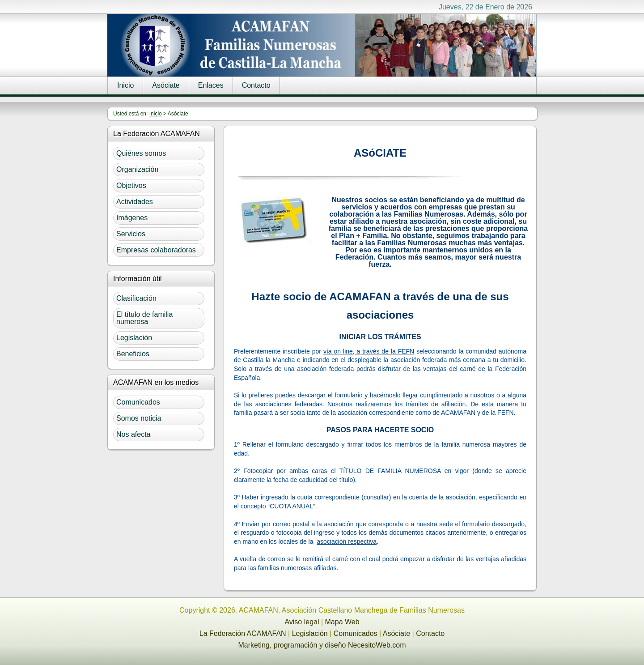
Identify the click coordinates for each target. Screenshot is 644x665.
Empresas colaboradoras (156, 250)
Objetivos (131, 185)
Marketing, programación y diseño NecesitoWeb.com (322, 645)
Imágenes (132, 218)
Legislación (134, 338)
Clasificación (136, 298)
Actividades (135, 202)
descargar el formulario (330, 395)
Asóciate (166, 85)
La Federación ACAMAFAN (243, 633)
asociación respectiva (347, 541)
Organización (137, 169)
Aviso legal (302, 622)
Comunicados (138, 402)
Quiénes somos (141, 153)
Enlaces (211, 85)
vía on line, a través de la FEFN (369, 351)
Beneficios (133, 354)
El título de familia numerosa (144, 318)
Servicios (131, 234)
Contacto (256, 85)
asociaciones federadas (289, 404)
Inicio (125, 85)
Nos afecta (133, 434)
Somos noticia (139, 418)
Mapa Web (342, 622)
